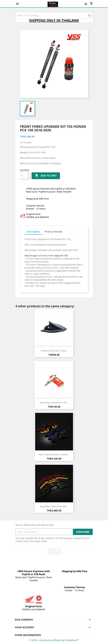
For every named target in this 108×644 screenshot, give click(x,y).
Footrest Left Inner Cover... (54, 351)
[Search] (54, 15)
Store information (28, 635)
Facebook (50, 552)
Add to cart (46, 176)
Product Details (54, 232)
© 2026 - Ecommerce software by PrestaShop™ (54, 640)
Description (33, 232)
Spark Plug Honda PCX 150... (54, 403)
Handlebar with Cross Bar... (54, 506)
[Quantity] (24, 176)
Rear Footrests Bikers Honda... (54, 454)
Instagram (58, 552)
